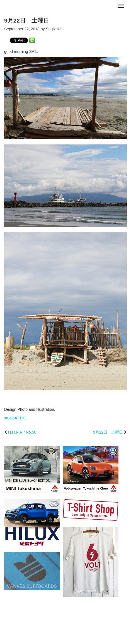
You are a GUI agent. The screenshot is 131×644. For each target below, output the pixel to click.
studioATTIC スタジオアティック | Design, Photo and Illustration (26, 6)
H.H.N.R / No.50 (22, 432)
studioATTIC (15, 418)
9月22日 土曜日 (108, 432)
